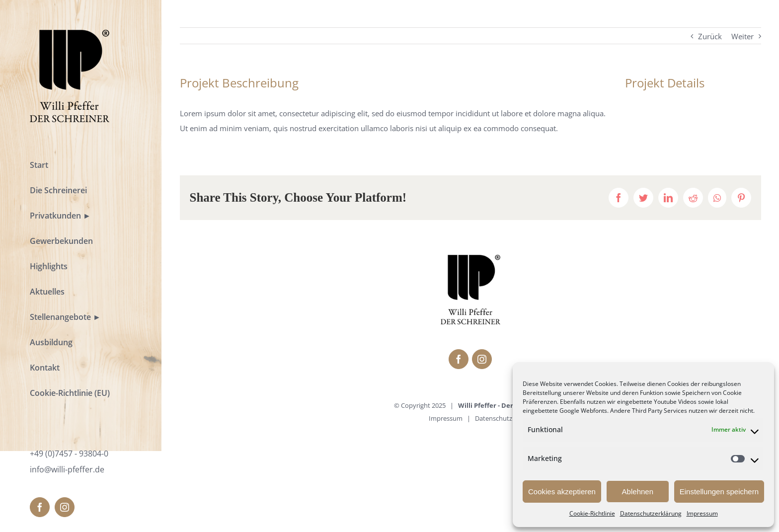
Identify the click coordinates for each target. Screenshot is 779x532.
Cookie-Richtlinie (592, 513)
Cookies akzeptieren (562, 492)
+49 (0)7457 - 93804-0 (69, 454)
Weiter (742, 36)
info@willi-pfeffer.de (67, 469)
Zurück (710, 36)
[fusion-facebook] (40, 507)
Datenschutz (494, 418)
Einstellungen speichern (719, 492)
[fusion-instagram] (65, 507)
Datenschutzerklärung (651, 513)
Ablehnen (638, 492)
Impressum (702, 513)
